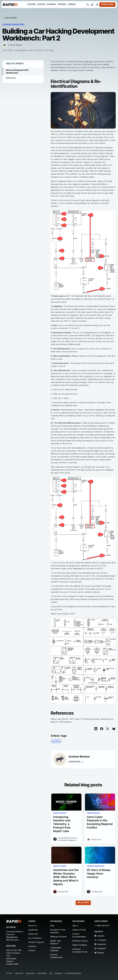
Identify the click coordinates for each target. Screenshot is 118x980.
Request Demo (107, 4)
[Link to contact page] (92, 5)
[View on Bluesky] (114, 729)
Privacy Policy (31, 973)
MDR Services (12, 940)
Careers (32, 950)
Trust (51, 973)
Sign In (75, 926)
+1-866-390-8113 (102, 926)
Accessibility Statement (73, 973)
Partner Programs (36, 942)
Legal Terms (19, 973)
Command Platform (15, 932)
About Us (32, 926)
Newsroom (33, 934)
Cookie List (59, 973)
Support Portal (79, 930)
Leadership (33, 930)
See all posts (83, 903)
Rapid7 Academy (80, 945)
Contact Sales (12, 964)
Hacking (56, 741)
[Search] (88, 5)
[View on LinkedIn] (96, 729)
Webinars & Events (58, 937)
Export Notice (42, 973)
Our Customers (35, 938)
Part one (88, 62)
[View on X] (108, 729)
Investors (32, 946)
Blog (52, 926)
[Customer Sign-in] (97, 5)
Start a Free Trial (14, 950)
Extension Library (80, 941)
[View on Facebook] (102, 729)
